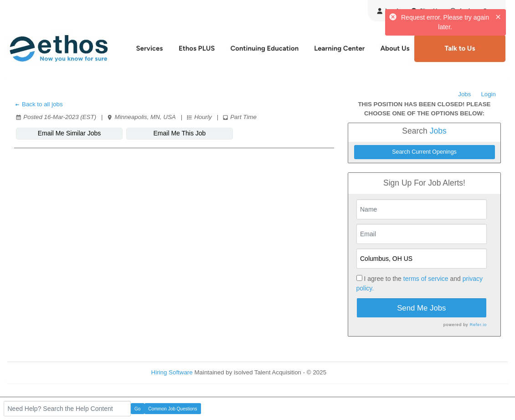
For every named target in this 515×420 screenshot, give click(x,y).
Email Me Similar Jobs (69, 133)
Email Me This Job (180, 133)
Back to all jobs (39, 104)
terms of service (426, 279)
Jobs (464, 94)
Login (488, 94)
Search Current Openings (424, 152)
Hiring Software (172, 372)
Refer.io (478, 325)
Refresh (353, 372)
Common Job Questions (173, 409)
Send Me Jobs (421, 308)
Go (137, 409)
